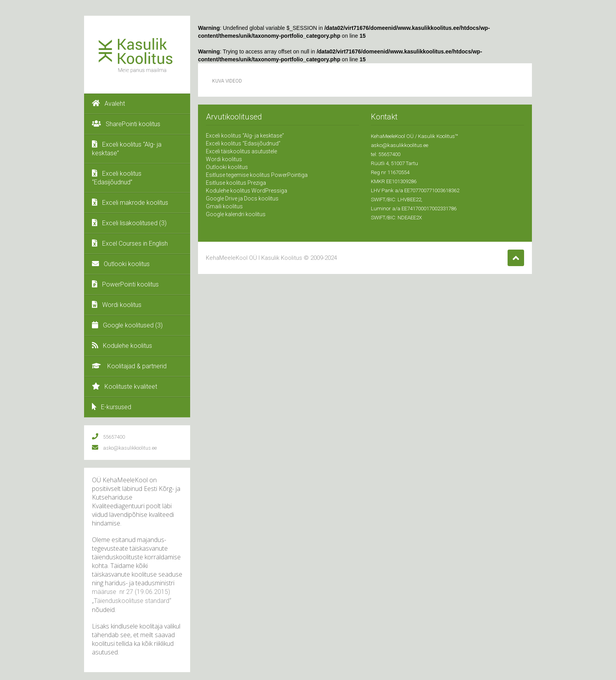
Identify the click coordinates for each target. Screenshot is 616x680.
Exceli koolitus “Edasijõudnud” (117, 178)
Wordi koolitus (117, 305)
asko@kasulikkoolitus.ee (400, 145)
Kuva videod (227, 81)
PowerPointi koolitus (125, 284)
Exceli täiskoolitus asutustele (241, 151)
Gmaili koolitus (224, 206)
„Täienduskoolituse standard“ (132, 601)
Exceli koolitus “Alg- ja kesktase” (127, 149)
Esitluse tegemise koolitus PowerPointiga (257, 175)
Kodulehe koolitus (122, 346)
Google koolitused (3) (127, 325)
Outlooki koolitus (121, 264)
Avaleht (108, 103)
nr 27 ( (127, 592)
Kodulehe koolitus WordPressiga (247, 191)
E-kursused (112, 407)
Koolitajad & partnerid (129, 366)
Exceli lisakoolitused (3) (129, 223)
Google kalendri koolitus (236, 214)
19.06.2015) (153, 592)
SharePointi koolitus (126, 124)
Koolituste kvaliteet (125, 386)
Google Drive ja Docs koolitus (242, 198)
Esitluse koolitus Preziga (236, 183)
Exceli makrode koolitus (130, 202)
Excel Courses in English (130, 243)
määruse (105, 592)
